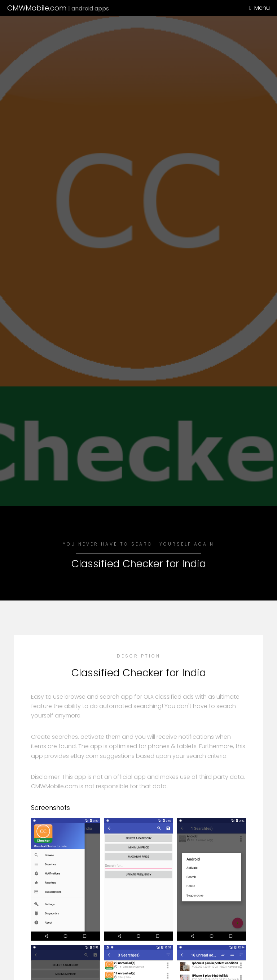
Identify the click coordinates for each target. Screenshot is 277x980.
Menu (262, 8)
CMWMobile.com (58, 8)
